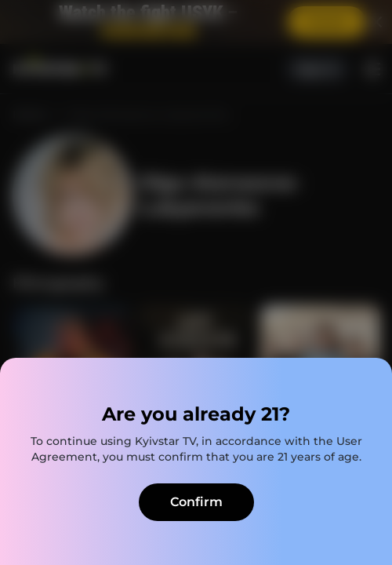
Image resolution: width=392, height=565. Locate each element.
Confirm (196, 502)
